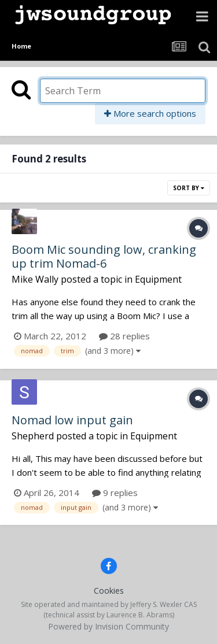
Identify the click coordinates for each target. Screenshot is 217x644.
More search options (150, 113)
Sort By (189, 188)
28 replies (124, 336)
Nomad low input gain (72, 420)
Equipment (158, 279)
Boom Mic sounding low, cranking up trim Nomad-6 (104, 256)
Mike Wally (35, 279)
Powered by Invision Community (108, 626)
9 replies (115, 493)
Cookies (109, 591)
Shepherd (33, 436)
